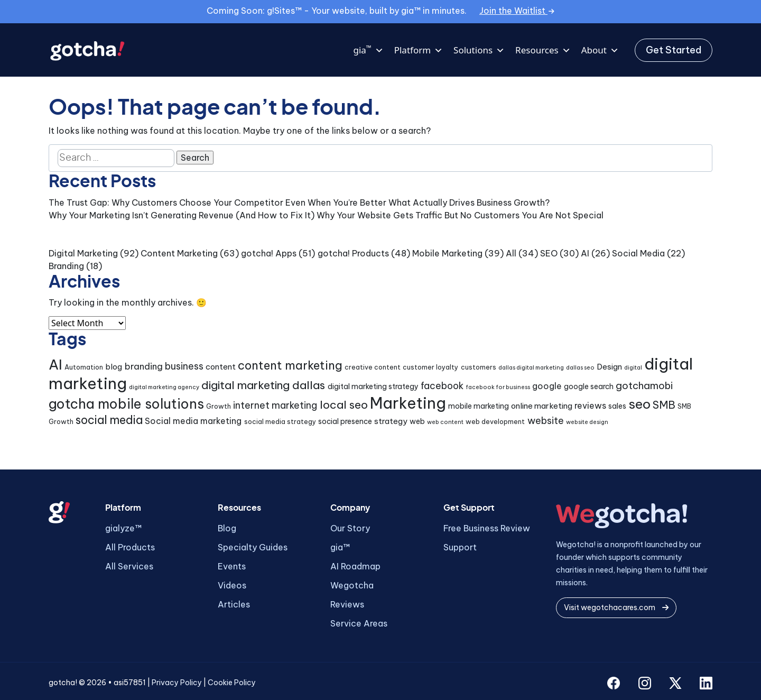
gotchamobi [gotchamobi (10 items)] (644, 386)
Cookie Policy (232, 683)
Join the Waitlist (517, 11)
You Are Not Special (563, 215)
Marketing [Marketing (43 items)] (408, 403)
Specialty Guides (253, 547)
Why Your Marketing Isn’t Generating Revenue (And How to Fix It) (182, 215)
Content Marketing (179, 253)
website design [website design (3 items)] (587, 422)
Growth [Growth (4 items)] (219, 406)
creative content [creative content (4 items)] (373, 367)
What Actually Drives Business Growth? (469, 202)
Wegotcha (352, 585)
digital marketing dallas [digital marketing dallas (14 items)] (263, 385)
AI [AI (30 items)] (55, 365)
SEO (549, 253)
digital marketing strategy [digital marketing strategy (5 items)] (373, 386)
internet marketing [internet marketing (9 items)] (275, 405)
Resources (543, 50)
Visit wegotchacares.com (616, 607)
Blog (227, 528)
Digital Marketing (83, 253)
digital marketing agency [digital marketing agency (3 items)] (164, 387)
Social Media (638, 253)
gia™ (340, 547)
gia (368, 50)
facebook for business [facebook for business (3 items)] (498, 387)
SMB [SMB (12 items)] (664, 405)
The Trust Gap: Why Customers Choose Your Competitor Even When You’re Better (217, 202)
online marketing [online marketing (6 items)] (542, 406)
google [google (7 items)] (547, 386)
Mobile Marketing (447, 253)
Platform (419, 50)
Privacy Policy (177, 683)
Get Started (674, 50)
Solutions (479, 50)
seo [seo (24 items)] (640, 404)
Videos (232, 585)
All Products (130, 547)
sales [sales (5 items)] (617, 406)
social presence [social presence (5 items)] (345, 421)
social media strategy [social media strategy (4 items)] (280, 422)
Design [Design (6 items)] (609, 367)
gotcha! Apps (269, 253)
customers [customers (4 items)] (479, 367)
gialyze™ (123, 528)
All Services (129, 566)
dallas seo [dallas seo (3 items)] (580, 367)
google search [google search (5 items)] (589, 386)
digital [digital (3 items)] (633, 367)
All (511, 253)
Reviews (347, 604)
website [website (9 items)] (546, 421)
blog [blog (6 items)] (114, 367)
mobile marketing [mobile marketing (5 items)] (479, 406)
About (600, 50)
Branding (66, 266)
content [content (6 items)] (221, 367)
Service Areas (359, 623)
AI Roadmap (355, 566)
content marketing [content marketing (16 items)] (290, 365)
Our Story (350, 528)
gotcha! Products (353, 253)
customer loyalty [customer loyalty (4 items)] (430, 367)
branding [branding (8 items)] (144, 366)
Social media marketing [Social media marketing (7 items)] (193, 421)
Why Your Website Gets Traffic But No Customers (418, 215)
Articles (234, 604)
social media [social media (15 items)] (109, 420)
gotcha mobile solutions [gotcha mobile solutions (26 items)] (126, 404)
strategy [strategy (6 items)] (391, 421)
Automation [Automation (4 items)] (84, 367)
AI (585, 253)
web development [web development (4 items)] (495, 422)
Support (460, 547)
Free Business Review (487, 528)
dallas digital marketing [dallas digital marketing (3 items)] (531, 367)
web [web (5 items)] (417, 421)
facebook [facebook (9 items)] (442, 386)
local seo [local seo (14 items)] (344, 405)
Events (232, 566)
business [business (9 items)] (184, 366)
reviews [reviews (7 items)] (590, 406)
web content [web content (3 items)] (445, 422)
